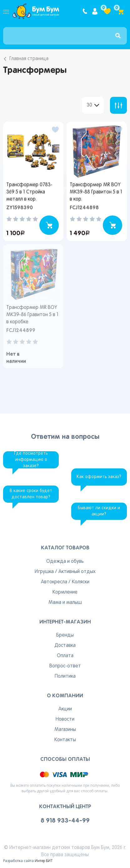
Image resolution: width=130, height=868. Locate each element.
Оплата (65, 656)
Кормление (65, 592)
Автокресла (54, 582)
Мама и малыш (65, 603)
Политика (65, 676)
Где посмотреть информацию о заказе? (31, 460)
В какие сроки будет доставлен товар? (31, 494)
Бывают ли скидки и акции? (99, 511)
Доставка (65, 646)
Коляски (81, 582)
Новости (65, 719)
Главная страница (29, 59)
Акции (65, 709)
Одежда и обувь (65, 562)
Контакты (65, 740)
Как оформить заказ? (99, 477)
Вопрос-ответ (65, 666)
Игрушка (44, 572)
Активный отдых (77, 572)
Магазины (65, 730)
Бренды (65, 635)
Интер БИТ (44, 861)
